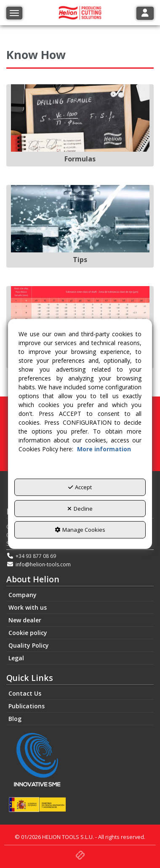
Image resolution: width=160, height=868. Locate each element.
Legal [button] (16, 658)
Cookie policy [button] (28, 633)
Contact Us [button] (25, 693)
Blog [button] (15, 719)
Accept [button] (80, 487)
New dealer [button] (25, 620)
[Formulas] (80, 125)
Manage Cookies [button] (80, 530)
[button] (80, 854)
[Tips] (80, 226)
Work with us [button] (28, 607)
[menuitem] (80, 595)
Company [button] (23, 595)
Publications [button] (27, 706)
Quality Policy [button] (29, 645)
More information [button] (104, 449)
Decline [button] (80, 509)
